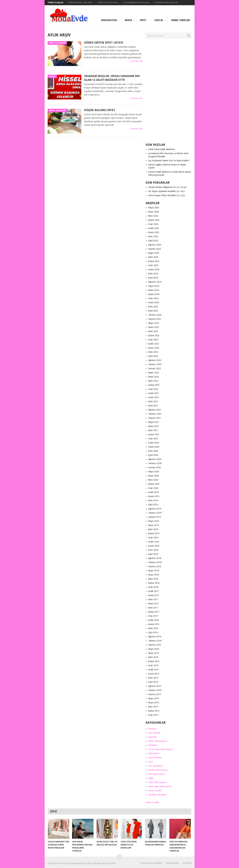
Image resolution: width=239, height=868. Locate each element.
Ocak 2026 (153, 224)
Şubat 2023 (154, 335)
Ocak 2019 (153, 538)
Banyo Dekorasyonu (158, 741)
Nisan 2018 (154, 575)
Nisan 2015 (154, 703)
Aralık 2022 (154, 344)
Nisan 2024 (154, 290)
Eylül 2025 (153, 241)
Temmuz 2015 (155, 690)
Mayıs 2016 (154, 649)
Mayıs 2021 (154, 422)
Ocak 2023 (153, 340)
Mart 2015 (153, 707)
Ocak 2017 (153, 616)
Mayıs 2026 (154, 208)
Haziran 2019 (155, 517)
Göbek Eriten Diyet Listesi (104, 43)
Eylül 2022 (153, 356)
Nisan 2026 (154, 212)
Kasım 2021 (154, 397)
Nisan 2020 (154, 476)
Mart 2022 (153, 381)
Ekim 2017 (153, 599)
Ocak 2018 (153, 587)
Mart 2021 (153, 430)
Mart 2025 (153, 257)
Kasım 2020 (154, 447)
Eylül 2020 (153, 455)
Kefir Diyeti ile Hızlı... (109, 3)
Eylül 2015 (153, 682)
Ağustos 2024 (155, 282)
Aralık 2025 (154, 228)
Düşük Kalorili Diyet (100, 110)
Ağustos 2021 (155, 410)
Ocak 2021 (153, 439)
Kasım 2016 (154, 624)
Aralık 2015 (154, 670)
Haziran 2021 (155, 418)
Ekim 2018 (153, 550)
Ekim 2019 (153, 500)
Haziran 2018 (155, 566)
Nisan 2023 (154, 327)
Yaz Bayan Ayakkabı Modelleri (162, 191)
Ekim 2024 (153, 274)
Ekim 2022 (153, 352)
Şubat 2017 (154, 612)
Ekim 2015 (153, 678)
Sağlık (159, 20)
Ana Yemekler (154, 733)
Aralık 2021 (154, 393)
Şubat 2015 (154, 711)
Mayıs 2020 (154, 472)
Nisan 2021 (154, 426)
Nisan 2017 (154, 604)
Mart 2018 (153, 579)
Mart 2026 (153, 216)
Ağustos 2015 (155, 686)
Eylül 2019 (153, 505)
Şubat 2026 (154, 220)
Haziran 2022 (155, 368)
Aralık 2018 (154, 542)
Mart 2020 (153, 480)
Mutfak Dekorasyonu (158, 770)
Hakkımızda (172, 863)
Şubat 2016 (154, 661)
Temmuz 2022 (155, 364)
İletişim (187, 863)
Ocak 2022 (153, 389)
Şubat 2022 (154, 385)
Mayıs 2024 (154, 286)
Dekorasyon (109, 20)
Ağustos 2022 (155, 360)
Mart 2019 (153, 529)
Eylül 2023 (153, 311)
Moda (128, 20)
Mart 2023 (153, 331)
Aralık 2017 (154, 591)
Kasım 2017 (154, 595)
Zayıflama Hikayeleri (157, 795)
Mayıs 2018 (154, 571)
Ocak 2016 (153, 665)
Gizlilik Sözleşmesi (151, 863)
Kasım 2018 (154, 546)
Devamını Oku (137, 61)
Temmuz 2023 (155, 315)
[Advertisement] (169, 92)
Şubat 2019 (154, 533)
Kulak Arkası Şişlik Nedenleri (161, 149)
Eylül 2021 (153, 406)
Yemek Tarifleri (181, 20)
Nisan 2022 (154, 377)
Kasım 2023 (154, 302)
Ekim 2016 (153, 628)
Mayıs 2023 (154, 323)
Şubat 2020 (154, 484)
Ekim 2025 (153, 236)
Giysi (150, 762)
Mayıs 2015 (154, 698)
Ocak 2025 (153, 265)
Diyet (143, 20)
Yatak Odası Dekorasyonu (160, 786)
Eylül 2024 (153, 278)
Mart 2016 (153, 657)
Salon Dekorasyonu (157, 782)
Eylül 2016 (153, 632)
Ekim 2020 (153, 451)
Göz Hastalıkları (155, 766)
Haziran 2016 (155, 645)
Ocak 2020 (153, 488)
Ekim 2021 (153, 401)
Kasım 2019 (154, 496)
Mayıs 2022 (154, 373)
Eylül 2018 (153, 554)
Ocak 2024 (153, 298)
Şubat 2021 (154, 434)
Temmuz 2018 (155, 562)
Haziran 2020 (155, 467)
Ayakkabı (152, 737)
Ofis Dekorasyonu (157, 774)
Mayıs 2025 (154, 253)
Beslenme (153, 745)
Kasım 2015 (154, 674)
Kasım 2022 (154, 348)
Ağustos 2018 (155, 558)
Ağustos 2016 (155, 637)
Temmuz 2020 (155, 463)
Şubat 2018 (154, 583)
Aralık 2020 (154, 443)
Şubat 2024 (154, 294)
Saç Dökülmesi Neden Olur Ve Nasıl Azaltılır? (169, 161)
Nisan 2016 (154, 653)
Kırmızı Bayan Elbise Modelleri (162, 195)
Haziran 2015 (155, 694)
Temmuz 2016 (155, 641)
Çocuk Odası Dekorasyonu (161, 749)
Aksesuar (152, 729)
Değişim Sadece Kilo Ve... (167, 3)
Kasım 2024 (154, 269)
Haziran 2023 (155, 319)
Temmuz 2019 (155, 513)
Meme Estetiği (152, 802)
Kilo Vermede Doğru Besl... (137, 3)
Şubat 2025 (154, 261)
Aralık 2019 (154, 492)
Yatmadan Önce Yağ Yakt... (81, 3)
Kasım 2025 (154, 232)
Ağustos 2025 (155, 245)
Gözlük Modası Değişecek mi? (162, 187)
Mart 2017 (153, 608)
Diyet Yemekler (155, 758)
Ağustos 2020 (155, 459)
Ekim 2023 (153, 307)
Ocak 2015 (153, 715)
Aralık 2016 (154, 620)
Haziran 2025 (155, 249)
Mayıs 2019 (154, 521)
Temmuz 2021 (155, 414)
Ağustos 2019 (155, 509)
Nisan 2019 (154, 525)
